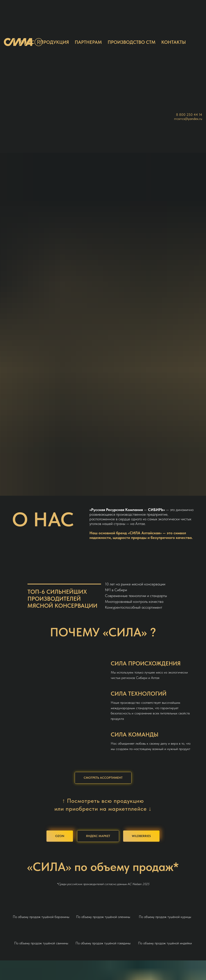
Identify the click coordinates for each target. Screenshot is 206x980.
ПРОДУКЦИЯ (55, 42)
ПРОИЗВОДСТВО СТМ (132, 42)
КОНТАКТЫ (174, 42)
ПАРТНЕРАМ (88, 42)
